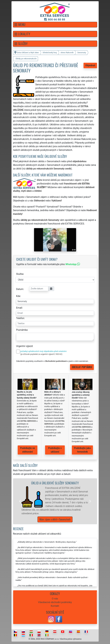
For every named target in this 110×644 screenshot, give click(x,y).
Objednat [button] (90, 65)
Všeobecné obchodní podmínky (55, 602)
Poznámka (22, 330)
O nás (55, 599)
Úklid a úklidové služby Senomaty (55, 483)
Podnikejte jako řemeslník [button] (82, 450)
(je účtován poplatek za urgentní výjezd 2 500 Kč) (41, 354)
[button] (55, 25)
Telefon (20, 318)
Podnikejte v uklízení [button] (55, 450)
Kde (18, 296)
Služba (20, 274)
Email (19, 308)
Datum (20, 289)
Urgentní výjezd (24, 346)
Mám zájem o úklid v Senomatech (55, 519)
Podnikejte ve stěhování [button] (27, 450)
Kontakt (55, 606)
